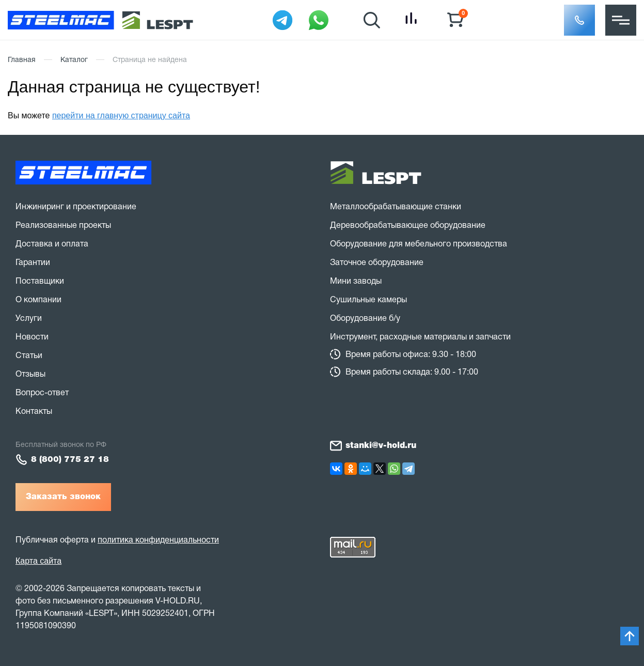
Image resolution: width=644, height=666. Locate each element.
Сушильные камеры (368, 300)
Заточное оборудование (377, 263)
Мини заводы (356, 282)
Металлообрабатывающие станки (396, 207)
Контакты (34, 412)
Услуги (29, 319)
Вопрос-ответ (42, 393)
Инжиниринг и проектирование (76, 207)
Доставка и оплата (52, 244)
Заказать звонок (63, 497)
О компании (38, 300)
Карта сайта (38, 561)
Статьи (29, 356)
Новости (32, 337)
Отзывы (30, 375)
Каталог (74, 60)
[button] (579, 20)
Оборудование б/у (365, 319)
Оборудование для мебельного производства (419, 244)
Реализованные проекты (63, 226)
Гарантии (33, 263)
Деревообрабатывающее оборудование (408, 226)
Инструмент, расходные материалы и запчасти (420, 337)
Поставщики (40, 282)
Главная (22, 60)
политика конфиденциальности (158, 540)
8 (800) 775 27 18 (70, 460)
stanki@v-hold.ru (381, 446)
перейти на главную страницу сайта (121, 115)
